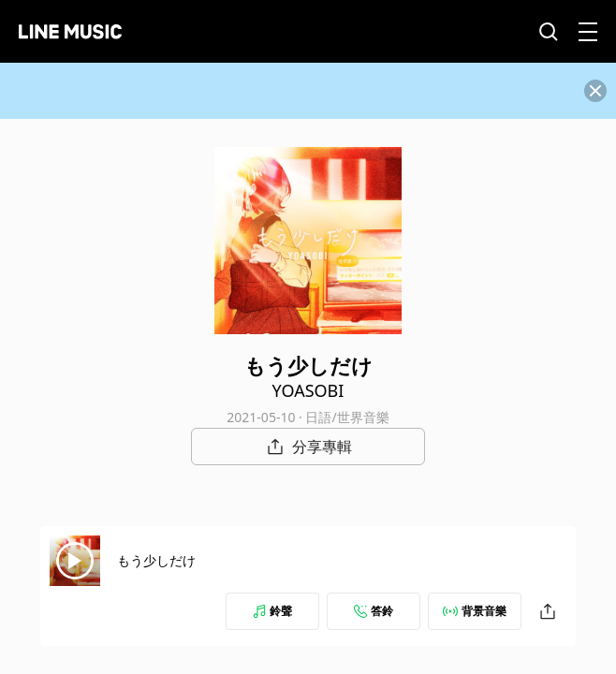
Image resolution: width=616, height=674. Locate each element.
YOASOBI (308, 390)
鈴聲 (272, 611)
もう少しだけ (156, 560)
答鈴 (374, 611)
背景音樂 (475, 611)
